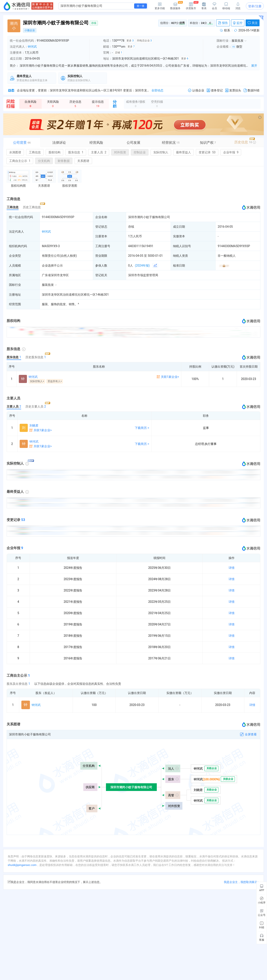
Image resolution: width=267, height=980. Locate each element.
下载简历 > (142, 428)
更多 (130, 41)
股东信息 (76, 152)
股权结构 (54, 152)
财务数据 (64, 161)
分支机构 (44, 161)
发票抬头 (233, 90)
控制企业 (140, 152)
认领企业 (196, 90)
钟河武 (32, 47)
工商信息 (35, 152)
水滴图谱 (15, 152)
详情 (232, 568)
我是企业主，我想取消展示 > (242, 882)
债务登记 (215, 90)
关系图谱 (83, 161)
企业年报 (231, 152)
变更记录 (207, 152)
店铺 (119, 53)
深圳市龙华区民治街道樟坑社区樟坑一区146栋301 (75, 295)
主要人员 (99, 152)
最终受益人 (183, 152)
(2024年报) (142, 266)
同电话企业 (144, 41)
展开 (254, 66)
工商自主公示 (20, 161)
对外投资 (120, 152)
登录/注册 (255, 6)
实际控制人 (161, 152)
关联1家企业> (170, 377)
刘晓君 (34, 425)
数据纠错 (252, 90)
